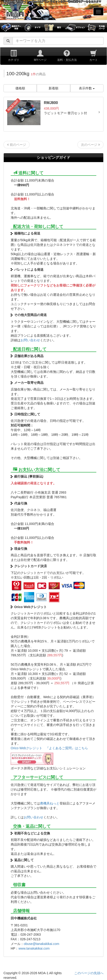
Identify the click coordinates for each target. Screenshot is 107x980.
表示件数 (87, 88)
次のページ (90, 145)
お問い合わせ (30, 340)
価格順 (20, 88)
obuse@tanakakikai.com (42, 944)
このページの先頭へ (89, 973)
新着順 (53, 88)
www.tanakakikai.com (34, 948)
